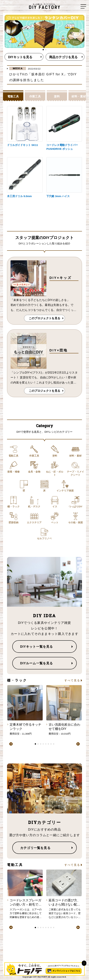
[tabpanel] (45, 31)
